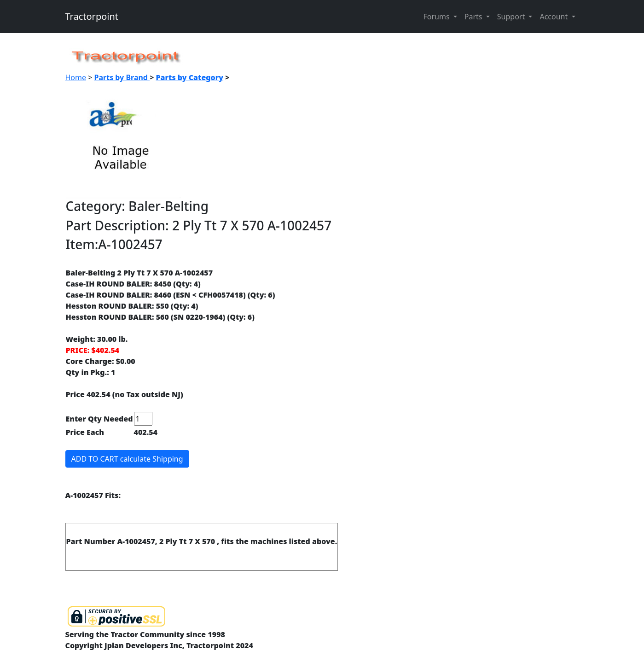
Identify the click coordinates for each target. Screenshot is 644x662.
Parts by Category (189, 77)
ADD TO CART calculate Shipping (127, 459)
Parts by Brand (122, 77)
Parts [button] (474, 17)
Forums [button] (437, 17)
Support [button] (512, 17)
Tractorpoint (92, 16)
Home (76, 77)
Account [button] (554, 17)
